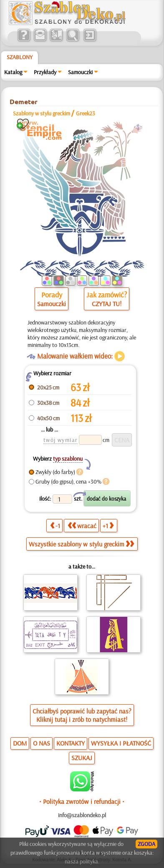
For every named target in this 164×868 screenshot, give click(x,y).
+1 (108, 526)
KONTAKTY (71, 743)
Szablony (20, 57)
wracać (82, 526)
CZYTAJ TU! (107, 304)
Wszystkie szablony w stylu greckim (81, 544)
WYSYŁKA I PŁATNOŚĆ (121, 743)
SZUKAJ (82, 758)
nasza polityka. (82, 861)
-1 (55, 526)
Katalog (13, 72)
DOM (20, 743)
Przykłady (45, 72)
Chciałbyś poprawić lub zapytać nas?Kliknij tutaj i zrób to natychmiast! (82, 715)
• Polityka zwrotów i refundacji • (82, 801)
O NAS (42, 743)
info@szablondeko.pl (82, 815)
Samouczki (80, 72)
